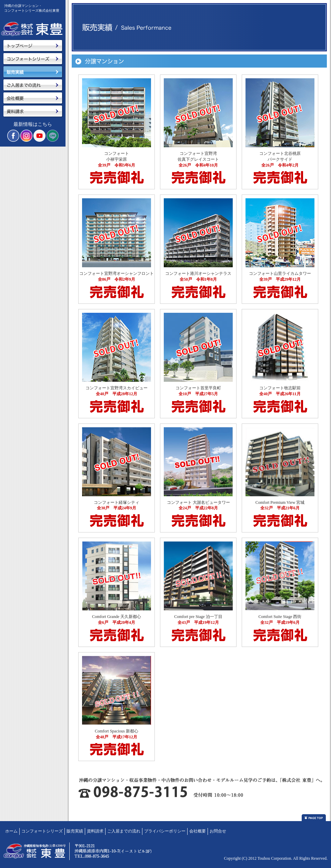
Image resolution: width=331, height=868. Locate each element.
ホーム (11, 831)
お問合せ (218, 831)
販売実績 (75, 831)
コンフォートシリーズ (42, 831)
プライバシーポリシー (165, 831)
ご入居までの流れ (124, 831)
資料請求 (95, 831)
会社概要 (198, 831)
